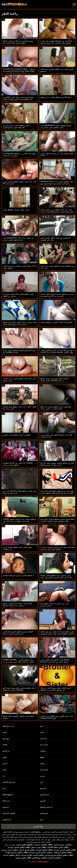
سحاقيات (43, 751)
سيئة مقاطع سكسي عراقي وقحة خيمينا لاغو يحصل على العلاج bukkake (19, 689)
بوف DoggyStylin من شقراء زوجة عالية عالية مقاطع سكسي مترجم (18, 239)
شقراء (42, 732)
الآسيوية (43, 801)
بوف (41, 726)
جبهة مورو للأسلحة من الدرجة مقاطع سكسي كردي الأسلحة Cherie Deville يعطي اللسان (57, 351)
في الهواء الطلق (8, 795)
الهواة (42, 757)
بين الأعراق (6, 751)
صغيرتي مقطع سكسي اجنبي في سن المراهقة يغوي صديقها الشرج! (17, 126)
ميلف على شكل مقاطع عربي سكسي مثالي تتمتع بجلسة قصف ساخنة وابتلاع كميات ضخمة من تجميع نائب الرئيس (57, 212)
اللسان (5, 745)
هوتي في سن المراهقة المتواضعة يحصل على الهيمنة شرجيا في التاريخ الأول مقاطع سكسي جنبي (57, 493)
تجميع (42, 820)
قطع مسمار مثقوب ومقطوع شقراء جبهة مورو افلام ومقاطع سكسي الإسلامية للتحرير (57, 520)
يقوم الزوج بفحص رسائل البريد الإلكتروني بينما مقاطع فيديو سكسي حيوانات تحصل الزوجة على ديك (18, 99)
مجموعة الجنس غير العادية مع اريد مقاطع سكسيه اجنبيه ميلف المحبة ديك (18, 42)
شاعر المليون (7, 820)
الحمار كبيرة (44, 770)
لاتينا (4, 788)
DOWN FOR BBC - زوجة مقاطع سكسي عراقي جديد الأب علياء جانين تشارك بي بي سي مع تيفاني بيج (19, 662)
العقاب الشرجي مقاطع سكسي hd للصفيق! (56, 322)
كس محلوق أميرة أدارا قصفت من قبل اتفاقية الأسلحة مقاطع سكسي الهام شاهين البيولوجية (57, 633)
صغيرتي (43, 776)
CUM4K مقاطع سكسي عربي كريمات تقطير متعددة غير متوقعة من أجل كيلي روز (19, 520)
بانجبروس (6, 807)
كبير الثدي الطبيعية (9, 782)
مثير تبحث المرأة (59, 837)
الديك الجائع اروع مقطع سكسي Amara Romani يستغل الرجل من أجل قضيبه (55, 661)
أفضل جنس (11, 835)
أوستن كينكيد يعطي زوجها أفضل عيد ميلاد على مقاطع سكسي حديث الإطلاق (56, 689)
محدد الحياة (6, 801)
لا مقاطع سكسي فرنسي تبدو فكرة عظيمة (18, 575)
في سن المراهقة (8, 726)
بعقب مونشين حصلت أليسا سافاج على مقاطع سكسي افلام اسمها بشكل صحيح (20, 323)
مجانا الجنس (38, 826)
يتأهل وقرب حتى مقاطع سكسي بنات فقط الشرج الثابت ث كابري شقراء (56, 408)
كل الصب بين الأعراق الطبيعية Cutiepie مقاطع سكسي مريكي (18, 464)
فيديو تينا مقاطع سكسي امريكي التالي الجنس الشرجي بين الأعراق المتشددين (57, 295)
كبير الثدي (43, 739)
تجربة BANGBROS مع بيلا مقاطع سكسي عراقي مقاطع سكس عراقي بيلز (56, 126)
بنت (4, 776)
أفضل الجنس (63, 832)
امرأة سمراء (44, 745)
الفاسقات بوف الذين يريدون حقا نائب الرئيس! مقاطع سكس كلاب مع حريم (57, 548)
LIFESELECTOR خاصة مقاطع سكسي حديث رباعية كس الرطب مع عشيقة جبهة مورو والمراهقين (57, 184)
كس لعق (43, 788)
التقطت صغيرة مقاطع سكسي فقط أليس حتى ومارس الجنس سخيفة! (18, 633)
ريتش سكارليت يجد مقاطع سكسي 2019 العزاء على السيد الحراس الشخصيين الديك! (56, 576)
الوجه (4, 770)
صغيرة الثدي (44, 813)
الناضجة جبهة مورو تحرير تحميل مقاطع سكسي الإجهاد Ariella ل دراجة (55, 380)
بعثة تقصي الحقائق (46, 807)
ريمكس (42, 763)
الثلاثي (5, 757)
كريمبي (5, 763)
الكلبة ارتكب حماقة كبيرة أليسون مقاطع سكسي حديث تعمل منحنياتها (18, 605)
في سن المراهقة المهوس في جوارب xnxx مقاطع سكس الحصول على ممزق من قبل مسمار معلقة (56, 43)
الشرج (5, 732)
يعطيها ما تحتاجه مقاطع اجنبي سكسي (17, 435)
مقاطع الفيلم (36, 832)
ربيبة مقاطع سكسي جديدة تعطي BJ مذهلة (56, 97)
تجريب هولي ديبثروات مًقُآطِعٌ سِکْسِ (16, 210)
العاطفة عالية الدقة (9, 813)
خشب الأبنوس (45, 795)
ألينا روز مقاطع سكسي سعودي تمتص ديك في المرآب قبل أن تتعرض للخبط (57, 464)
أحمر (41, 782)
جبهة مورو (6, 739)
